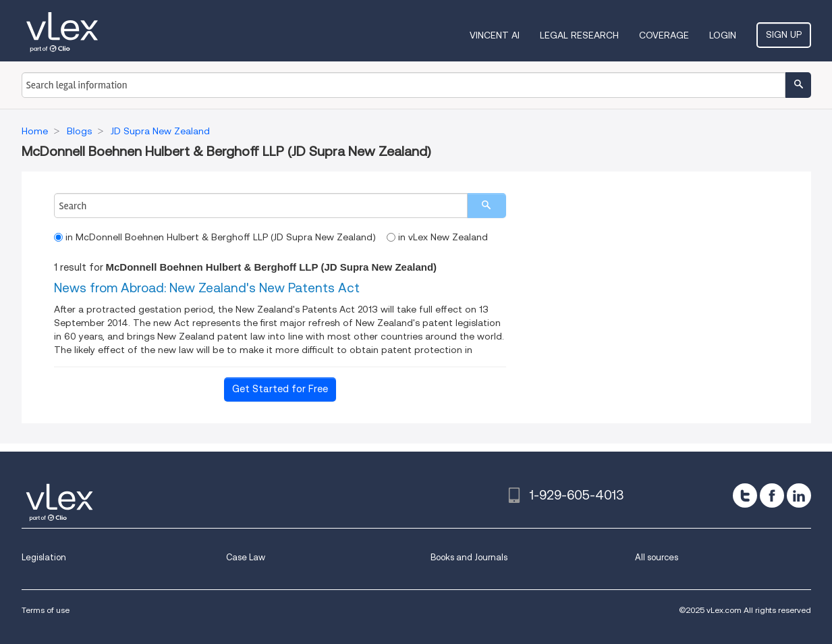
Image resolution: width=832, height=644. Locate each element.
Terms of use (46, 610)
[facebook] (772, 495)
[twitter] (745, 495)
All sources (657, 557)
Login (723, 35)
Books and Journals (469, 557)
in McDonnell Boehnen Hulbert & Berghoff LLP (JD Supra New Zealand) (215, 237)
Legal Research (579, 35)
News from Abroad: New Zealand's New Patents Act (207, 288)
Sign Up (784, 34)
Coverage (664, 35)
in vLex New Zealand (437, 237)
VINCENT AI (495, 35)
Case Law (246, 557)
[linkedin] (799, 495)
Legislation (44, 557)
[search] (487, 206)
